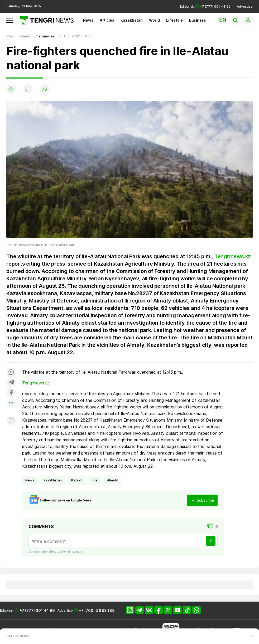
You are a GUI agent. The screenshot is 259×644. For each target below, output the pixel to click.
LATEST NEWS (18, 636)
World (154, 20)
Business (198, 20)
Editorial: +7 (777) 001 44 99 (205, 6)
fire (95, 480)
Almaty (112, 480)
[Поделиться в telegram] (11, 383)
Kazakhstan (132, 20)
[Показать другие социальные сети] (11, 403)
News (88, 20)
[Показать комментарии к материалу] (11, 421)
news (30, 480)
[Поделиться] (45, 89)
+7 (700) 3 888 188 (97, 610)
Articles (107, 20)
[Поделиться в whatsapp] (11, 372)
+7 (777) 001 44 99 (37, 610)
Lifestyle (174, 20)
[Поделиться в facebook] (11, 393)
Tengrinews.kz (233, 256)
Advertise (245, 6)
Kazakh (77, 480)
